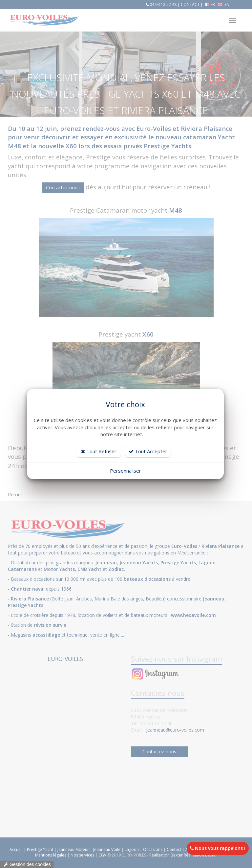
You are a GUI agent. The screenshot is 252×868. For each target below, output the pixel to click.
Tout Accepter (148, 451)
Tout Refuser (99, 451)
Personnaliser (126, 471)
